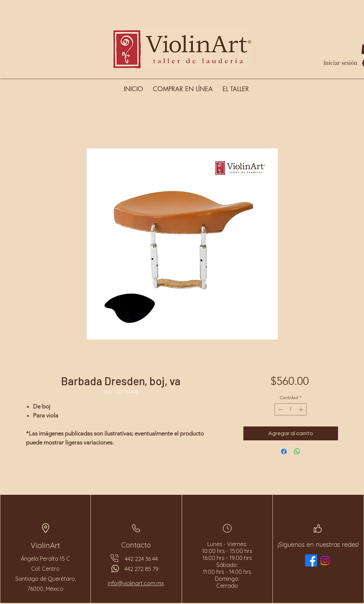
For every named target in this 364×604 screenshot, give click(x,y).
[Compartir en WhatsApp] (297, 451)
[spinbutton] (291, 409)
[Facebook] (311, 560)
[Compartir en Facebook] (284, 451)
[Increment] (302, 409)
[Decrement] (280, 409)
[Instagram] (325, 560)
